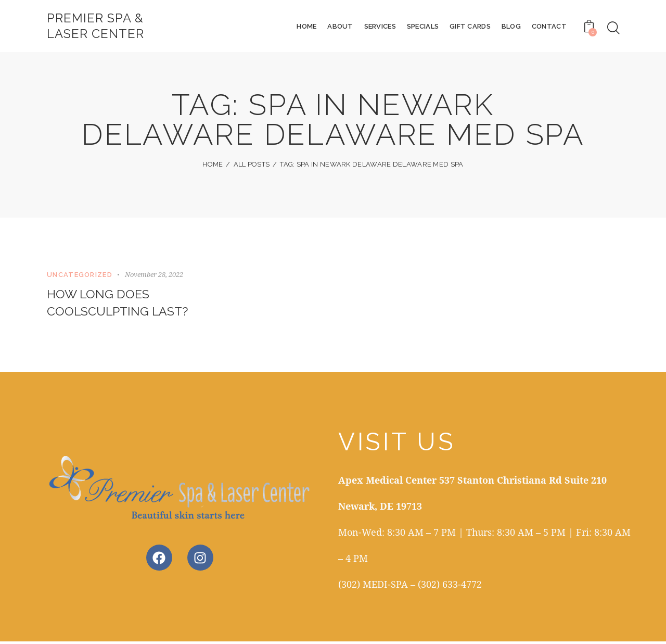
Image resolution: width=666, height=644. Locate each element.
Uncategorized (80, 276)
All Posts (252, 165)
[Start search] (613, 28)
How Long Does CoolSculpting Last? (119, 305)
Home (213, 165)
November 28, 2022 (154, 275)
